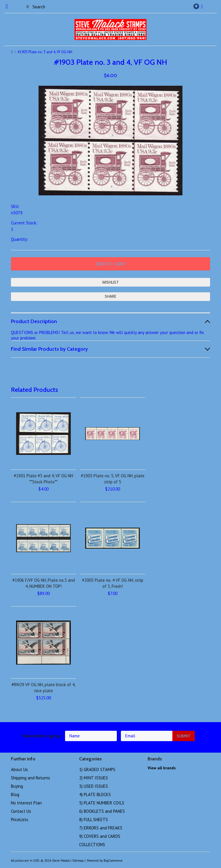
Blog (15, 794)
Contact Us (21, 811)
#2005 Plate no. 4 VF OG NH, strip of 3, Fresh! (113, 583)
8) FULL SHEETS (94, 820)
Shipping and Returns (31, 778)
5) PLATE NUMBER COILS (102, 803)
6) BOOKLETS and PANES (102, 811)
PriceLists (20, 820)
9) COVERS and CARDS (100, 836)
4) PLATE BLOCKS (95, 794)
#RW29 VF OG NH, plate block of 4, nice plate (43, 688)
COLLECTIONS (92, 845)
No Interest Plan (26, 803)
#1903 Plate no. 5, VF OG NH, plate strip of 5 (113, 479)
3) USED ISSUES (94, 786)
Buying (17, 786)
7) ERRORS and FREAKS (101, 828)
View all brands (162, 768)
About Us (19, 769)
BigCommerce (113, 861)
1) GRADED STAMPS (97, 769)
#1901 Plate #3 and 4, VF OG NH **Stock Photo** (43, 479)
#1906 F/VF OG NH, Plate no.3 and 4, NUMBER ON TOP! (44, 583)
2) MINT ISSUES (94, 778)
